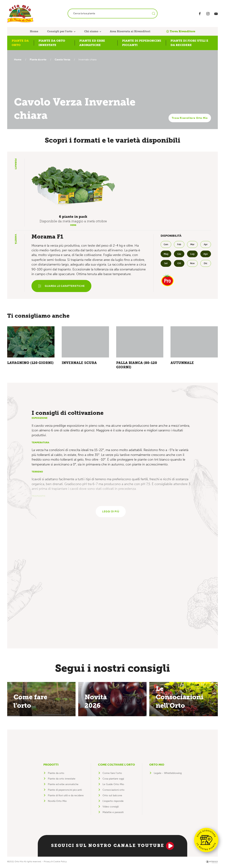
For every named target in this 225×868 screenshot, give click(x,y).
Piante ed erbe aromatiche (63, 786)
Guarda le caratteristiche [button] (62, 286)
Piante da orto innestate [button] (52, 43)
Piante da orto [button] (20, 43)
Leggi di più (111, 513)
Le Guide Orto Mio (113, 786)
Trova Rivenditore (181, 31)
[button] (73, 186)
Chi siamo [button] (91, 31)
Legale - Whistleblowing (168, 775)
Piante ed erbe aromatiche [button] (92, 43)
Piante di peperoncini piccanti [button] (142, 43)
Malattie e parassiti (113, 814)
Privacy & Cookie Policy (55, 863)
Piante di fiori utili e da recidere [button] (189, 43)
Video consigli (111, 808)
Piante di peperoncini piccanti (65, 791)
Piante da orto (39, 60)
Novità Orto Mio (57, 802)
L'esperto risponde (113, 802)
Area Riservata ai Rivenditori (130, 31)
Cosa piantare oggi (113, 780)
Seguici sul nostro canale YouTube (112, 847)
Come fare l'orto (112, 775)
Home (34, 31)
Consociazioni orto (113, 791)
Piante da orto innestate (62, 780)
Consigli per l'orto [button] (60, 31)
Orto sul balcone (112, 797)
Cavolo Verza (64, 60)
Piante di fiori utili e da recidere (66, 797)
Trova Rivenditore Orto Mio (190, 118)
